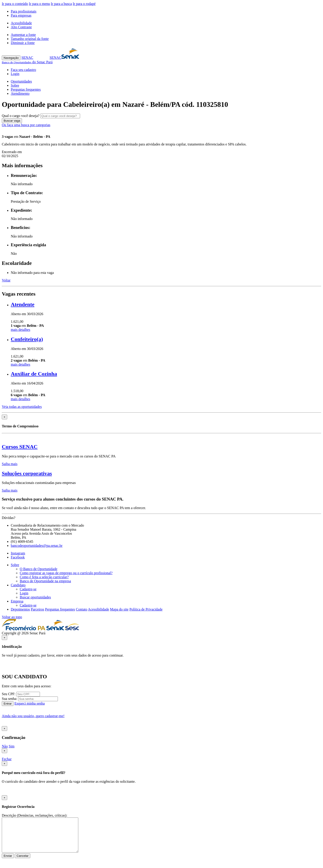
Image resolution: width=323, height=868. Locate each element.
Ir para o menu (39, 4)
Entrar (8, 704)
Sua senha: (10, 699)
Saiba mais (10, 464)
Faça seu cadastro (23, 70)
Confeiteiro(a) (27, 339)
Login (15, 74)
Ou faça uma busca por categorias (26, 125)
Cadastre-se (28, 589)
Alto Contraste (21, 27)
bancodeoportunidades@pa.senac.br (37, 546)
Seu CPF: (9, 694)
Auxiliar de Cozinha (34, 374)
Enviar (8, 856)
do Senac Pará (27, 62)
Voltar (6, 280)
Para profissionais (24, 11)
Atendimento (20, 93)
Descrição (9, 815)
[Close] (4, 417)
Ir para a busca (61, 4)
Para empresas (21, 15)
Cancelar (23, 856)
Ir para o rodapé (84, 4)
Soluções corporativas (27, 473)
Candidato (18, 585)
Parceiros (37, 609)
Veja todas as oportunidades (22, 407)
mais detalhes (21, 330)
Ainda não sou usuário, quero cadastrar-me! (33, 716)
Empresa (17, 601)
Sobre (15, 85)
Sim (12, 746)
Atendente (23, 304)
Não (5, 746)
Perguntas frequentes (26, 89)
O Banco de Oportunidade (39, 569)
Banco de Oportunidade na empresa (45, 581)
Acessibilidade (21, 23)
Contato (82, 609)
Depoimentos (20, 609)
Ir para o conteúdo (15, 4)
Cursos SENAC (20, 447)
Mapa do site (119, 609)
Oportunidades (21, 81)
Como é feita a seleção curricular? (44, 577)
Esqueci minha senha (29, 703)
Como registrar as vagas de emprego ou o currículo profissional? (66, 573)
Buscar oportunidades (35, 597)
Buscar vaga (12, 121)
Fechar (7, 759)
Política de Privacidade (146, 609)
